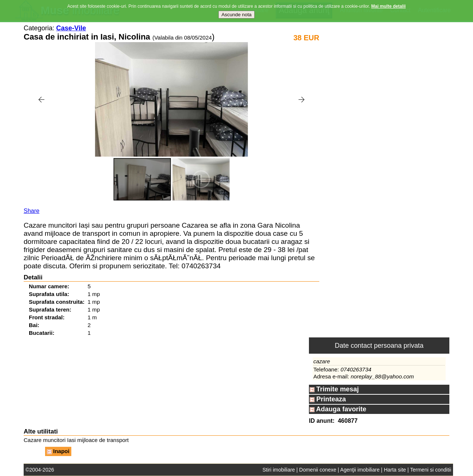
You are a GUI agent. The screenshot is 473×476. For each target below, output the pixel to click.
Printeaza (328, 399)
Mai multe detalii (389, 6)
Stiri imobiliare (279, 470)
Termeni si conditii (431, 470)
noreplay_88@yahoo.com (382, 376)
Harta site (395, 470)
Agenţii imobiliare (360, 470)
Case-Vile (71, 28)
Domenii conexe (318, 470)
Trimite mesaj (334, 389)
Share (32, 211)
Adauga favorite (338, 409)
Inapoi (58, 451)
